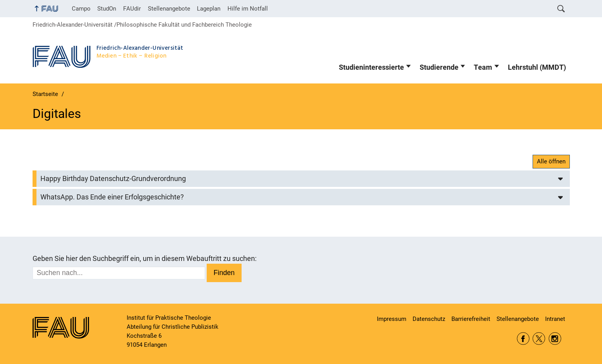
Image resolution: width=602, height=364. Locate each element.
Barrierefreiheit (471, 319)
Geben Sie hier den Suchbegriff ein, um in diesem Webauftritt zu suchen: (145, 259)
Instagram (555, 339)
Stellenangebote (169, 9)
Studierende (439, 67)
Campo (81, 9)
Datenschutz (429, 319)
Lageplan (209, 9)
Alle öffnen (551, 161)
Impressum (392, 319)
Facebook (523, 339)
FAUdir (132, 9)
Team (483, 67)
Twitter (539, 339)
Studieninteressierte (371, 67)
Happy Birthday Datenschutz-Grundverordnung (113, 179)
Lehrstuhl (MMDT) (537, 67)
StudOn (107, 9)
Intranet (555, 319)
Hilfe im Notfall (248, 9)
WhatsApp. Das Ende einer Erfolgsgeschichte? (112, 197)
